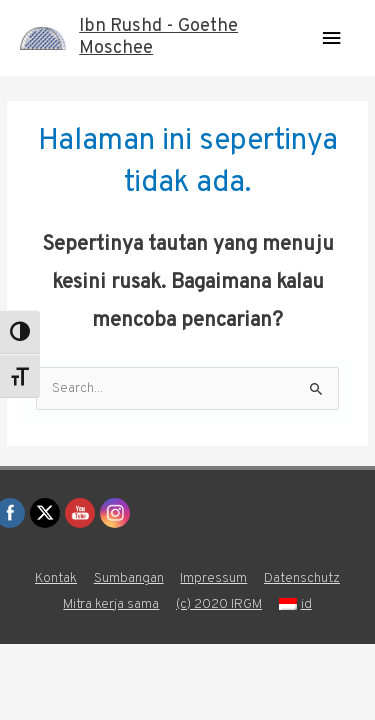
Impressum (213, 578)
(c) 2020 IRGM (219, 604)
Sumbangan (129, 578)
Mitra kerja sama (111, 604)
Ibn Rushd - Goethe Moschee (158, 37)
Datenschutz (302, 578)
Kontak (56, 578)
